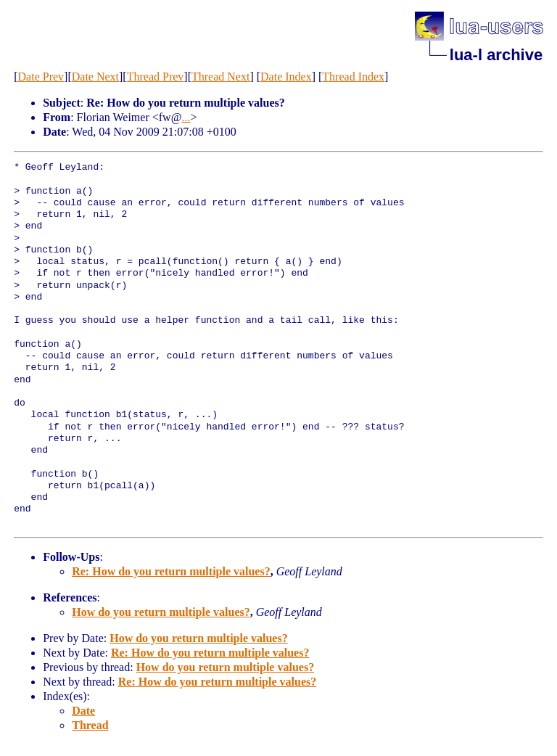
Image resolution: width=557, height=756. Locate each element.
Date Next (95, 77)
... (186, 117)
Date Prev (41, 77)
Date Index (286, 77)
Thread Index (353, 77)
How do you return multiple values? (161, 612)
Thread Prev (156, 77)
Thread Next (220, 77)
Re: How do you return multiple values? (171, 571)
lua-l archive (496, 55)
